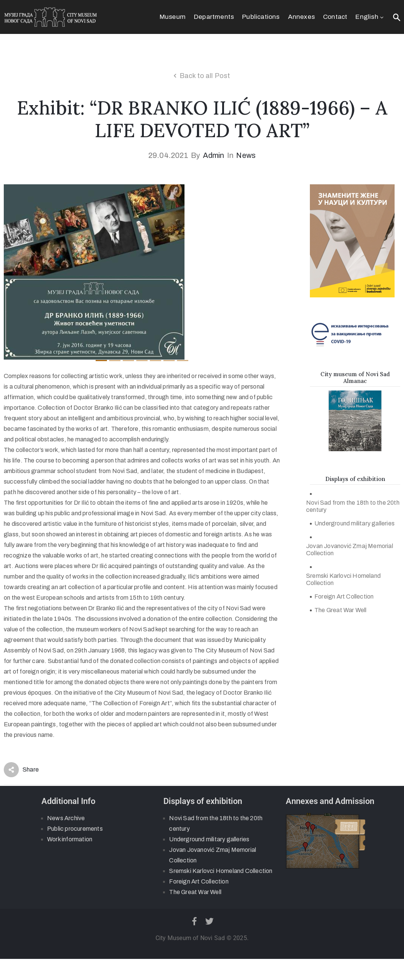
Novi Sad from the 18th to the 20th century (353, 506)
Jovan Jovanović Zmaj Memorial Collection (350, 550)
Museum (173, 17)
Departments (214, 17)
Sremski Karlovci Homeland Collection (343, 579)
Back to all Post (205, 76)
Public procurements (75, 829)
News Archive (66, 818)
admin (214, 155)
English (370, 17)
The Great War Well (341, 610)
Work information (70, 839)
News (246, 155)
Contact (335, 17)
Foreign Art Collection (344, 596)
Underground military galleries (354, 523)
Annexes (301, 17)
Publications (261, 17)
